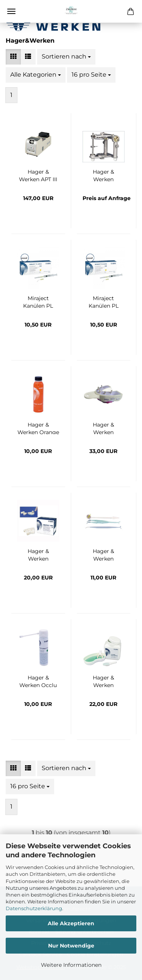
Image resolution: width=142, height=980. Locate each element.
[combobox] (66, 57)
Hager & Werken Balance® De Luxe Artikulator (104, 175)
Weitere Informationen (71, 965)
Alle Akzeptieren (71, 923)
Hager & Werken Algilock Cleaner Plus (104, 681)
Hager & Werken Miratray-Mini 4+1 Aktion (38, 554)
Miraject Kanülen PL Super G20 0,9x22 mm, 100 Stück (103, 301)
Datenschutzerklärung (34, 908)
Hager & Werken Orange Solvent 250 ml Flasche (38, 428)
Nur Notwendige (71, 946)
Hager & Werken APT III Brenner (38, 175)
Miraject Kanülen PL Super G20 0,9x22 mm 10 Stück (38, 301)
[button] (13, 57)
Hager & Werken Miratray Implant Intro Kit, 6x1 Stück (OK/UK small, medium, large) (103, 428)
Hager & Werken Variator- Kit (104, 554)
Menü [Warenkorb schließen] (11, 11)
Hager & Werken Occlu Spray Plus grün (38, 681)
